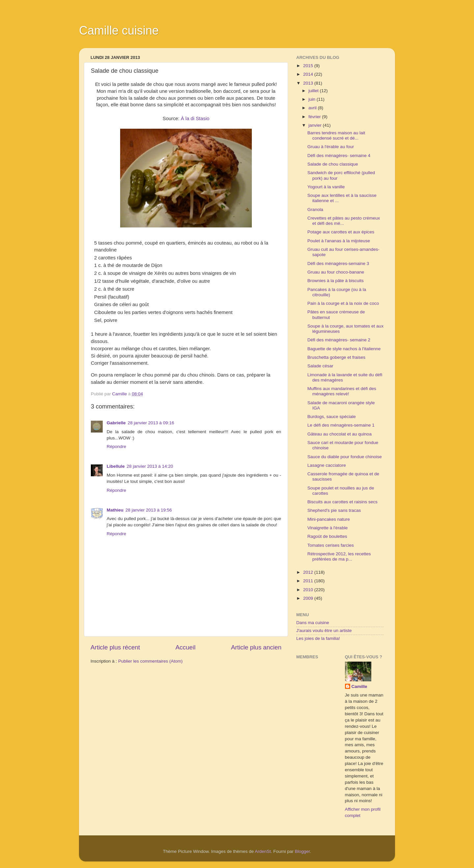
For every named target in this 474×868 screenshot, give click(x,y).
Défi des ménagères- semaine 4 (339, 156)
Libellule (116, 466)
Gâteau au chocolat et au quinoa (340, 434)
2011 (309, 581)
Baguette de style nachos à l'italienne (344, 349)
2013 (309, 83)
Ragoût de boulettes (327, 536)
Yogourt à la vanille (326, 187)
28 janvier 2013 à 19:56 (149, 510)
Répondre (116, 447)
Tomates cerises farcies (331, 545)
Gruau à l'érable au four (331, 147)
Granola (315, 210)
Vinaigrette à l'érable (328, 528)
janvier (316, 125)
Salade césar (320, 366)
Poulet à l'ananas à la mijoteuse (339, 241)
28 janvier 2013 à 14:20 (150, 466)
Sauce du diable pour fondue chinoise (345, 457)
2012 (309, 572)
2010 (309, 590)
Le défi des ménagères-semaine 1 (341, 425)
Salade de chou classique (333, 164)
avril (313, 108)
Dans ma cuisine (313, 623)
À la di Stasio (195, 118)
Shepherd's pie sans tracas (334, 510)
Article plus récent (115, 647)
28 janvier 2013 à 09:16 (151, 423)
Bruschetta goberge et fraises (336, 357)
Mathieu (115, 510)
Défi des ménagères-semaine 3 (338, 263)
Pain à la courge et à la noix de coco (343, 303)
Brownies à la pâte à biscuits (336, 281)
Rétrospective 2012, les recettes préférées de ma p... (339, 556)
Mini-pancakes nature (329, 519)
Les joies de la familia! (318, 638)
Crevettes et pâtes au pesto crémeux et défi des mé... (344, 221)
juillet (314, 91)
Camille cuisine (119, 30)
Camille (359, 686)
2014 (309, 74)
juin (313, 99)
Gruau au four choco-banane (336, 272)
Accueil (185, 647)
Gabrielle (116, 423)
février (315, 117)
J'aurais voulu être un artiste (324, 631)
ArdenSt (263, 851)
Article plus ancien (256, 647)
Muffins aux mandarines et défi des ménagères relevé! (342, 391)
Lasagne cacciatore (327, 465)
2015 (309, 66)
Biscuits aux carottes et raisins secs (342, 502)
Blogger (303, 851)
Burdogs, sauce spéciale (332, 417)
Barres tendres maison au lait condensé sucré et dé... (336, 135)
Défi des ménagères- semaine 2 (339, 340)
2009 (309, 598)
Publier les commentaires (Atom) (150, 661)
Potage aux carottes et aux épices (341, 232)
